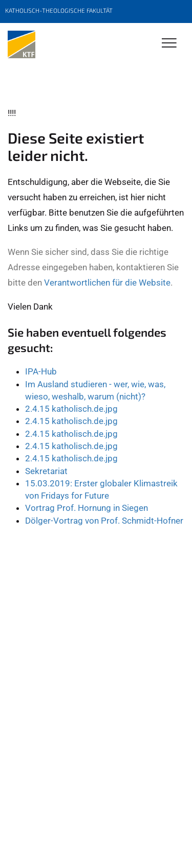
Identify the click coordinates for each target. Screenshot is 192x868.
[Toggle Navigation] (169, 44)
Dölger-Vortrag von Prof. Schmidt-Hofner (104, 521)
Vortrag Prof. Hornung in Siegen (87, 508)
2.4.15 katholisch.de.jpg (71, 409)
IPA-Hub (41, 371)
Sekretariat (46, 471)
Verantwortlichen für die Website (107, 283)
